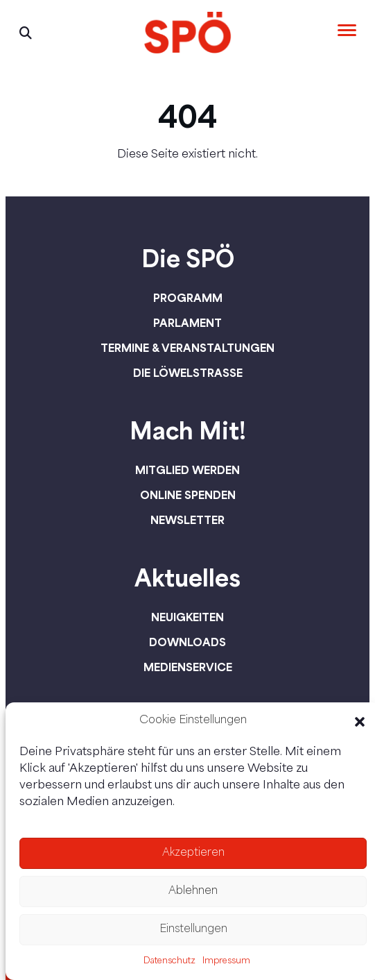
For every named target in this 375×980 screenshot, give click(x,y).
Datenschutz (169, 961)
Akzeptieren (193, 853)
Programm (188, 298)
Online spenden (188, 495)
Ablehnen (193, 892)
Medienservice (188, 667)
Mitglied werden (187, 470)
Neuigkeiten (187, 617)
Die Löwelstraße (188, 373)
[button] (360, 722)
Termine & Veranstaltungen (187, 348)
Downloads (187, 642)
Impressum (226, 961)
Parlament (187, 323)
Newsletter (187, 520)
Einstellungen (193, 930)
